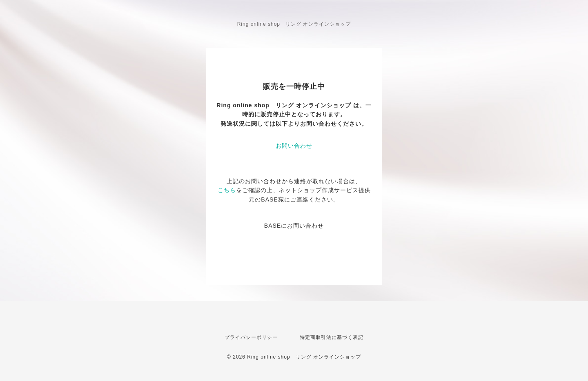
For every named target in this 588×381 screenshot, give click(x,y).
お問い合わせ (294, 146)
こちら (227, 190)
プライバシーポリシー (251, 337)
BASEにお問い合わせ (294, 226)
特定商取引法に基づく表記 (332, 337)
